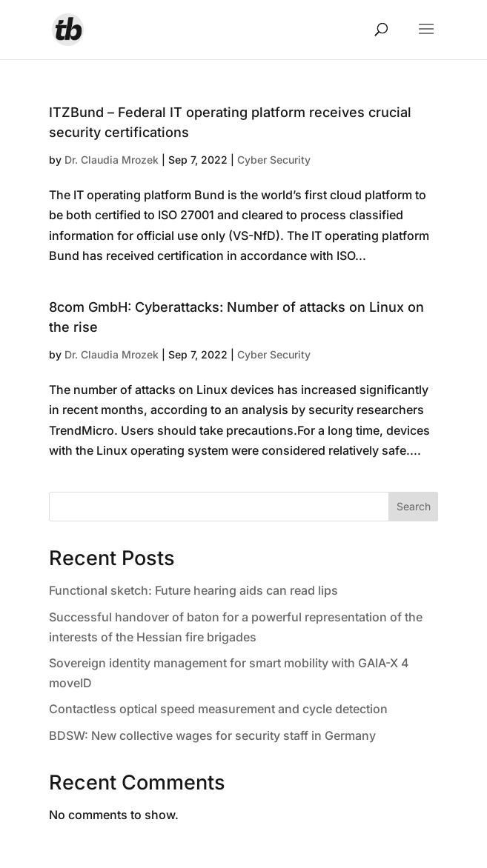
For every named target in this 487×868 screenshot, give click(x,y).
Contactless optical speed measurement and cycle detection (218, 709)
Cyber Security (274, 160)
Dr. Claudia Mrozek (112, 160)
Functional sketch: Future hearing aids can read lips (193, 590)
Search (414, 506)
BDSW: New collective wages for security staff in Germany (212, 735)
